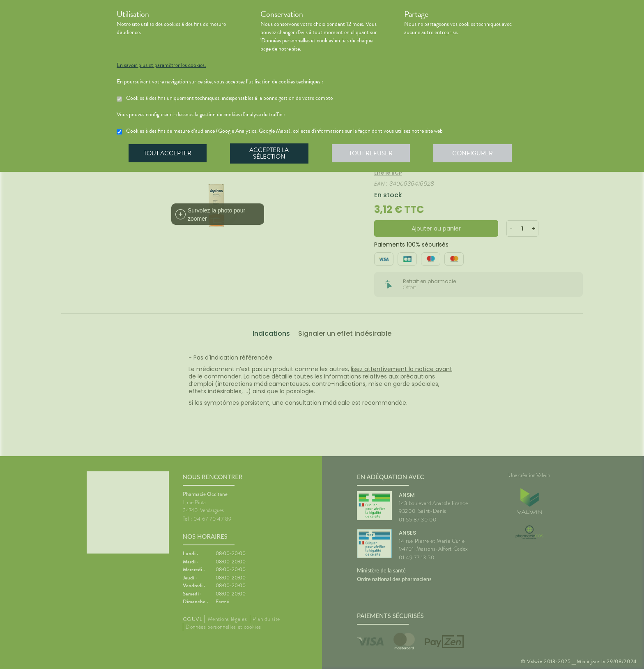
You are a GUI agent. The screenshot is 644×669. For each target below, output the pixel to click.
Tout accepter (168, 154)
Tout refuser (374, 154)
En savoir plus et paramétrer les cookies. (161, 65)
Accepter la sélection (271, 154)
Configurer (476, 154)
